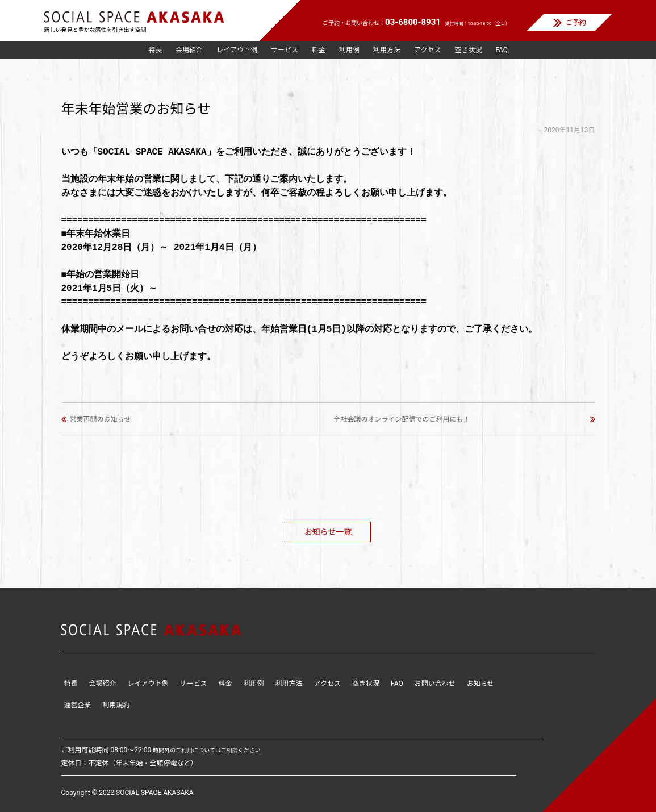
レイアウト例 (237, 50)
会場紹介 (189, 50)
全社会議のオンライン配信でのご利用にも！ (402, 419)
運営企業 (78, 705)
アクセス (427, 50)
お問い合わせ (435, 684)
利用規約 (116, 705)
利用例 (349, 50)
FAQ (502, 50)
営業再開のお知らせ (101, 419)
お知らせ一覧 (328, 532)
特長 (155, 50)
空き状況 (468, 50)
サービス (285, 50)
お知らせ (480, 684)
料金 (319, 50)
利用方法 (387, 50)
